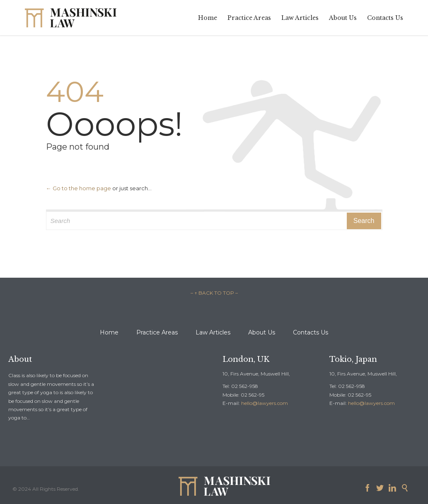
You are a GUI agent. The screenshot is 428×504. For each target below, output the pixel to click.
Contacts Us (311, 332)
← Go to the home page (79, 188)
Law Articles (213, 332)
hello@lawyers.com (265, 403)
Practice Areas (157, 332)
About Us (262, 332)
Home (109, 332)
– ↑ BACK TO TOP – (214, 293)
